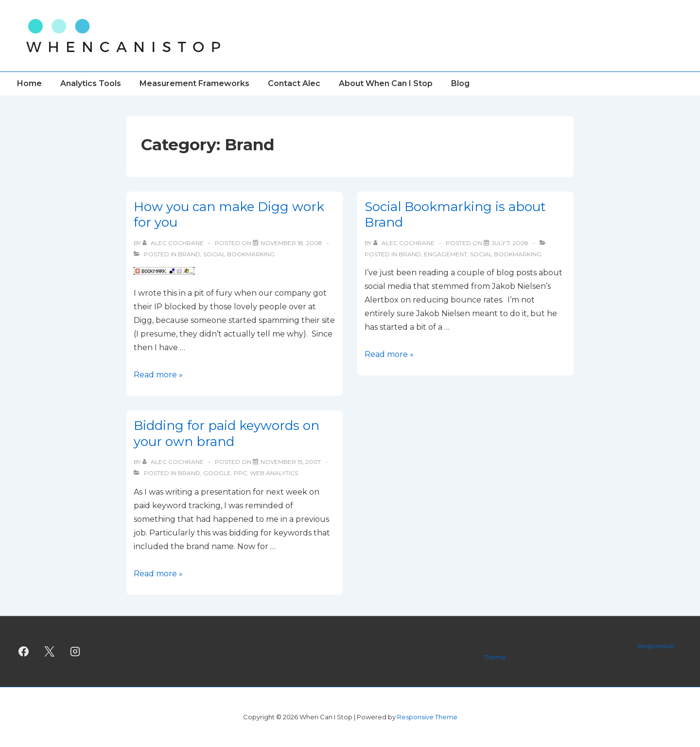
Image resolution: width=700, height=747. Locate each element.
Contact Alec (294, 83)
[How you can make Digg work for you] (291, 243)
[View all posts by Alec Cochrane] (174, 243)
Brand (189, 254)
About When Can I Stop (386, 83)
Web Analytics (274, 473)
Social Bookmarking (239, 254)
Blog (460, 83)
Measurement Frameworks (194, 83)
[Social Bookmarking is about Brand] (510, 243)
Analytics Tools (91, 83)
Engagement (446, 254)
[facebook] (24, 652)
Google (217, 473)
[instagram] (75, 652)
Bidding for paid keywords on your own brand (227, 434)
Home (29, 83)
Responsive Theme (427, 717)
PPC (240, 473)
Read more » (158, 375)
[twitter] (50, 652)
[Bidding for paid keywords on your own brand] (291, 462)
